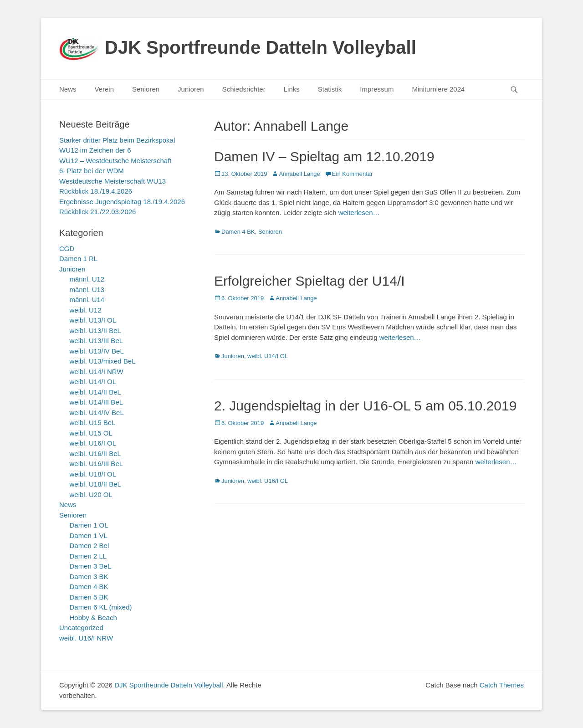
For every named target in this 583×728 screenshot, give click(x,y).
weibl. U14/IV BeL (97, 413)
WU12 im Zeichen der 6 (95, 150)
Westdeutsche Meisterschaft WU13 (113, 181)
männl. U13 (87, 290)
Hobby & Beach (93, 618)
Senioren (146, 89)
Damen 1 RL (78, 259)
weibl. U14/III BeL (97, 402)
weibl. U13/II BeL (95, 331)
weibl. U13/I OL (93, 320)
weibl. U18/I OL (93, 474)
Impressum (377, 89)
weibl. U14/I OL (268, 356)
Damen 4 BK (238, 232)
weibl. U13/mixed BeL (103, 361)
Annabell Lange (299, 174)
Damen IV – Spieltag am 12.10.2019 (324, 156)
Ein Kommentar (353, 174)
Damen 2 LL (88, 556)
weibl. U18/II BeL (95, 484)
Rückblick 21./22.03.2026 (97, 212)
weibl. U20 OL (91, 495)
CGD (67, 249)
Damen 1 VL (89, 536)
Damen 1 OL (89, 525)
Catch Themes (502, 685)
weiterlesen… (359, 213)
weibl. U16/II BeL (95, 454)
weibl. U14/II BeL (95, 392)
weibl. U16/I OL (268, 481)
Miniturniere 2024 (438, 89)
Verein (105, 89)
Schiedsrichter (244, 89)
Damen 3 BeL (91, 566)
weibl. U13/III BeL (97, 341)
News (68, 89)
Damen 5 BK (89, 597)
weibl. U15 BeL (93, 423)
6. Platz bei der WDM (92, 171)
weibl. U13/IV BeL (97, 351)
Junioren (191, 89)
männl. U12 (87, 279)
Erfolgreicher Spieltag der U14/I (309, 281)
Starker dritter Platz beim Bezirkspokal (117, 140)
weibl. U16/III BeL (97, 464)
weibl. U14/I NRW (97, 372)
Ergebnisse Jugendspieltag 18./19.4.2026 (122, 202)
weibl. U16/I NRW (86, 638)
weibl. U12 (86, 310)
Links (292, 89)
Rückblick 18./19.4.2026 (96, 191)
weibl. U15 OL (91, 433)
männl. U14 (87, 300)
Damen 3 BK (89, 577)
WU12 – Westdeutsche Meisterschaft (115, 161)
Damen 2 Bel (89, 546)
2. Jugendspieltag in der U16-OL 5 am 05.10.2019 (365, 406)
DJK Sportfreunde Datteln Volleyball (261, 47)
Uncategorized (81, 628)
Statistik (330, 89)
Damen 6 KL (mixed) (101, 607)
